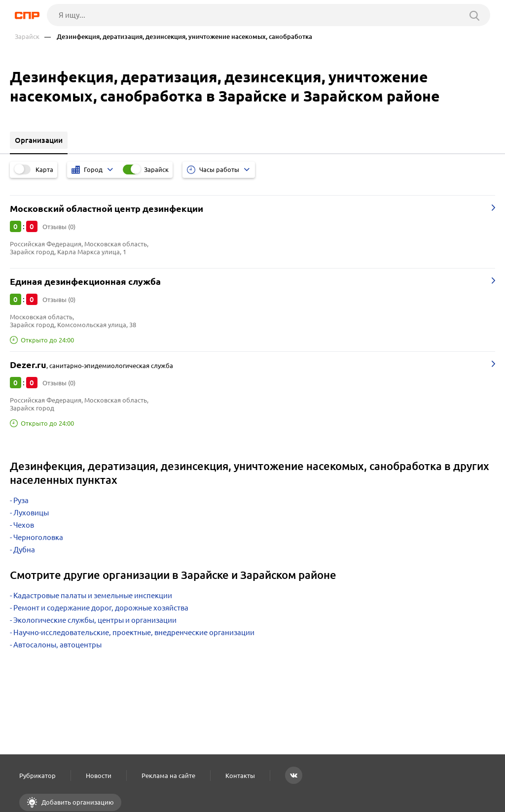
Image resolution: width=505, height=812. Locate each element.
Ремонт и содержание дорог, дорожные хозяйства (101, 608)
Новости (99, 776)
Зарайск (27, 37)
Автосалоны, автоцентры (57, 645)
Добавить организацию (77, 802)
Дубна (24, 550)
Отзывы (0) (59, 227)
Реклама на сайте (168, 776)
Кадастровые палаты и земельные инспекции (93, 595)
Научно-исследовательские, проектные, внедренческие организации (134, 632)
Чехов (24, 525)
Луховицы (31, 513)
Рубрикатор (37, 776)
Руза (21, 500)
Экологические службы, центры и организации (95, 620)
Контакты (240, 776)
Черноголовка (38, 537)
